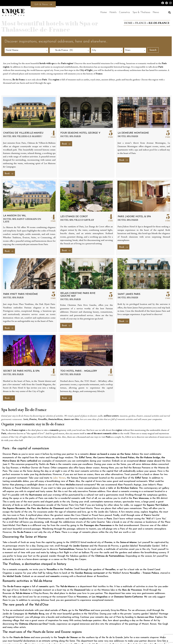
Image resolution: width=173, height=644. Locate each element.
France (141, 23)
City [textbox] (94, 50)
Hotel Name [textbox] (12, 50)
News (156, 12)
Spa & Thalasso (141, 12)
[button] (170, 12)
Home (104, 12)
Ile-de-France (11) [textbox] (62, 50)
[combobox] (26, 50)
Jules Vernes (59, 478)
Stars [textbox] (128, 50)
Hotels (113, 12)
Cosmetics (125, 12)
